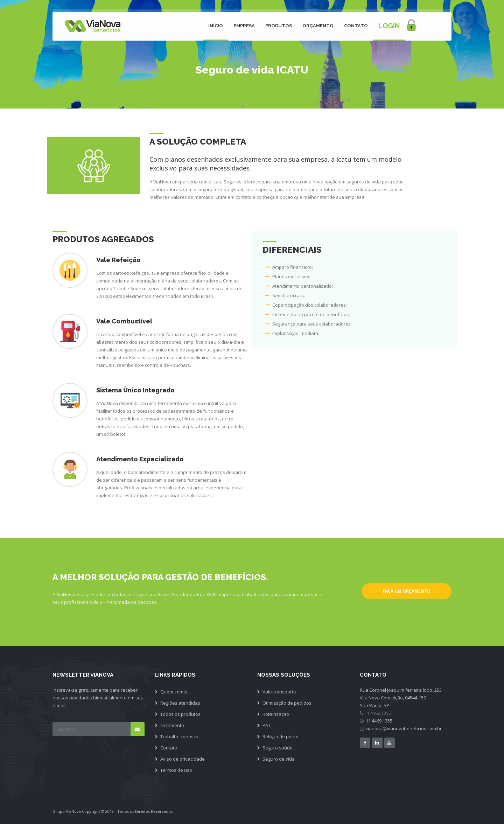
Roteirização (276, 714)
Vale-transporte (279, 692)
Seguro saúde (278, 748)
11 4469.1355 (379, 721)
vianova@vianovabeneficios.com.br (404, 728)
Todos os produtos (180, 714)
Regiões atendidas (180, 703)
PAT (267, 725)
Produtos (279, 26)
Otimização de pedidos (287, 703)
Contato (356, 26)
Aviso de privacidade (183, 759)
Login (389, 26)
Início (216, 26)
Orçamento (318, 26)
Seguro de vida (279, 759)
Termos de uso (176, 770)
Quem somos (174, 692)
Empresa (244, 26)
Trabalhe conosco (179, 736)
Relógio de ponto (281, 736)
